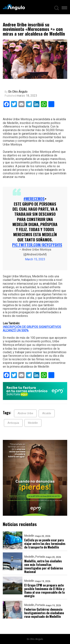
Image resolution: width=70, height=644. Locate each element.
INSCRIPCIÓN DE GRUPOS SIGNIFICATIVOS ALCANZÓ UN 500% (32, 329)
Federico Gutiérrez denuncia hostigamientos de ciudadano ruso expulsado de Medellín (44, 613)
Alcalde (47, 413)
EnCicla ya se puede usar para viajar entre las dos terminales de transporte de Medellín (45, 544)
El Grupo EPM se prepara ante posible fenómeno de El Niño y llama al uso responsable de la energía (44, 590)
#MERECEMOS (34, 199)
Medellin (33, 423)
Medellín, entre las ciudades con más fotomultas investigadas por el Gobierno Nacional (44, 566)
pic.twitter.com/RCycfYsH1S (37, 245)
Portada (40, 557)
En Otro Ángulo (18, 92)
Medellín (29, 536)
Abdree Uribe (25, 413)
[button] (64, 9)
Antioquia (13, 423)
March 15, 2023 (35, 259)
